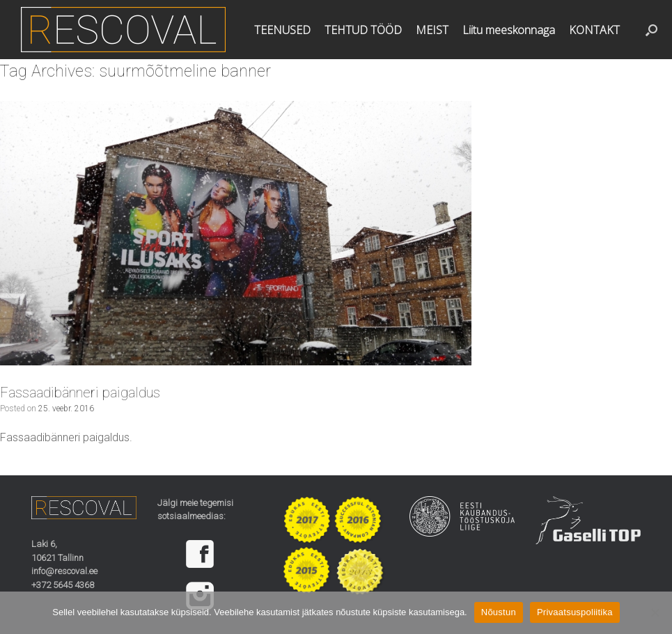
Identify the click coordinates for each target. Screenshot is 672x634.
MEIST (432, 30)
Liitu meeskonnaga (509, 30)
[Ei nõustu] (655, 612)
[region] (210, 575)
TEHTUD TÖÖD (363, 30)
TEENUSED (282, 30)
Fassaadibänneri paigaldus (80, 393)
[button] (651, 30)
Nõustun (499, 612)
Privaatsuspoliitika (575, 612)
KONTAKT (594, 30)
